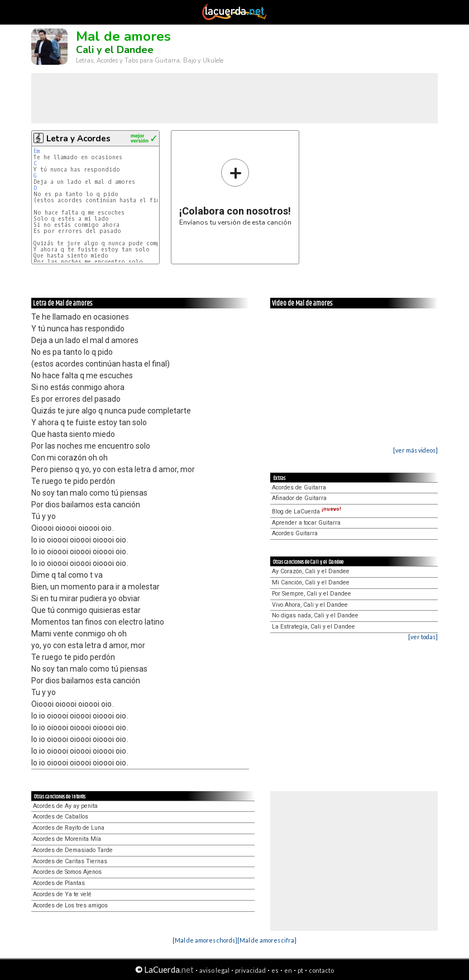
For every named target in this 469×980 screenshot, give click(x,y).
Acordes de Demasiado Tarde (73, 850)
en (288, 970)
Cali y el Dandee (115, 50)
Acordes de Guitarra (299, 487)
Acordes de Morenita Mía (67, 839)
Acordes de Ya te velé (62, 894)
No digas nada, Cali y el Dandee (315, 615)
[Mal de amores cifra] (267, 940)
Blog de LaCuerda (307, 512)
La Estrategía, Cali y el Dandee (314, 627)
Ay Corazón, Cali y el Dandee (311, 571)
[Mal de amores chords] (205, 940)
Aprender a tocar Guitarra (306, 523)
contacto (321, 970)
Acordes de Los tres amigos (70, 905)
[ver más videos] (415, 450)
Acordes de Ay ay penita (65, 806)
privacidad (250, 970)
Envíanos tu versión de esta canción (235, 192)
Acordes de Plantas (59, 883)
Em (37, 151)
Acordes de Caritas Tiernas (70, 861)
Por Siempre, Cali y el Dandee (312, 594)
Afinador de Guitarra (299, 498)
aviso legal (214, 970)
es (275, 970)
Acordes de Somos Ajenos (67, 872)
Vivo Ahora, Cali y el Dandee (310, 605)
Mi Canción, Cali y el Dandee (311, 582)
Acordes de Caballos (61, 817)
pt (300, 970)
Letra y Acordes (78, 139)
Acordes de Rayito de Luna (69, 828)
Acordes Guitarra (295, 533)
